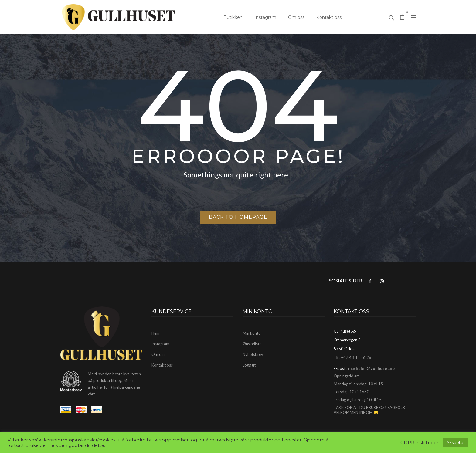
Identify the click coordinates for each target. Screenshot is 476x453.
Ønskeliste (252, 344)
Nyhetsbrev (253, 354)
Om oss (296, 17)
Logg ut (249, 365)
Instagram (265, 17)
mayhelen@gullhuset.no (371, 368)
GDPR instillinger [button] (419, 443)
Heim (156, 333)
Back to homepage (238, 217)
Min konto (252, 333)
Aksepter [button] (456, 442)
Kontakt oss (329, 17)
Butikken (233, 17)
